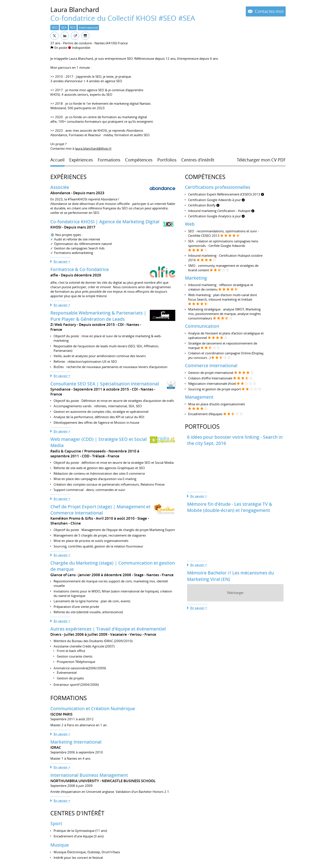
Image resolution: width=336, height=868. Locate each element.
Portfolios (202, 427)
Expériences (68, 177)
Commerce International (211, 365)
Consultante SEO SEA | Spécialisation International (105, 384)
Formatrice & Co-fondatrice (80, 269)
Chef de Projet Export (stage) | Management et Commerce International (100, 510)
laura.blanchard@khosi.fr (94, 148)
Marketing (196, 278)
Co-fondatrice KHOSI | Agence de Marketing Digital (105, 222)
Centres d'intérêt (77, 813)
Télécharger (235, 593)
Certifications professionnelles (218, 187)
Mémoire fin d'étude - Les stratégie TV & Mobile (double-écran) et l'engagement (230, 507)
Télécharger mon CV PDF (261, 160)
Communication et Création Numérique (93, 708)
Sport (56, 823)
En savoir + (62, 262)
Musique (60, 845)
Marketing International (76, 742)
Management (199, 397)
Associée (60, 187)
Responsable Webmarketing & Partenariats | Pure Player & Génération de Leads (98, 316)
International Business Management (89, 775)
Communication (202, 326)
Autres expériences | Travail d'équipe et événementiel (108, 629)
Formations (69, 698)
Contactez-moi (269, 11)
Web (190, 224)
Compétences (205, 177)
